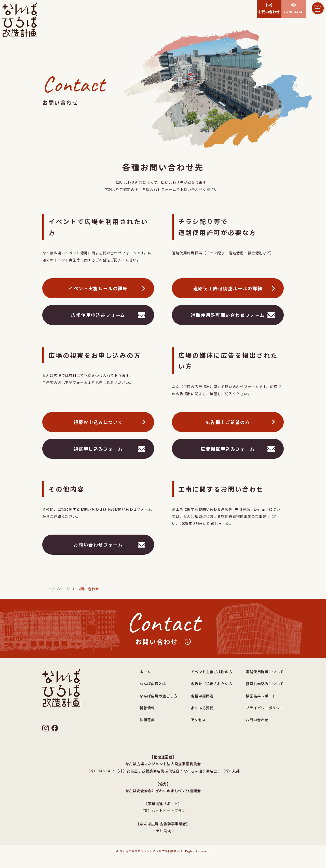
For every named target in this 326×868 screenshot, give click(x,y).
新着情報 (147, 708)
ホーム (145, 672)
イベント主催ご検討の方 (212, 672)
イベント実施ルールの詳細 (98, 289)
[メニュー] (318, 8)
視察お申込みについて (98, 423)
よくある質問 (202, 708)
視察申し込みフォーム (98, 449)
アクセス (198, 720)
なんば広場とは (153, 684)
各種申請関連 (202, 696)
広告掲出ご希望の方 (228, 423)
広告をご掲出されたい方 (212, 684)
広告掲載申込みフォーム (228, 449)
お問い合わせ (257, 720)
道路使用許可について (265, 672)
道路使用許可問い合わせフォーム (228, 315)
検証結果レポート (261, 696)
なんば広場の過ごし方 (158, 696)
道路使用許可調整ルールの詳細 (228, 289)
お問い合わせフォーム (98, 545)
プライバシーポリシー (265, 708)
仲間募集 (147, 720)
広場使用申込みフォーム (98, 315)
